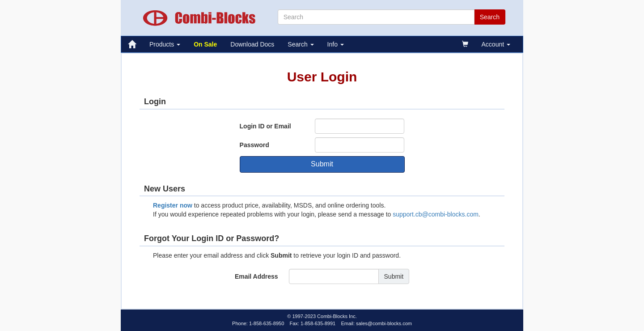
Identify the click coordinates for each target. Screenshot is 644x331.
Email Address (256, 276)
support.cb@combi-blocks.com (436, 214)
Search (301, 44)
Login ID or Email (265, 126)
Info (336, 44)
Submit (322, 164)
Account (496, 44)
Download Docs (252, 44)
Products (165, 44)
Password (254, 145)
